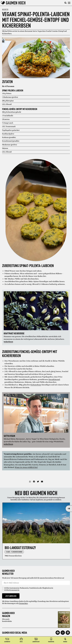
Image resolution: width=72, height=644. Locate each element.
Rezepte (5, 10)
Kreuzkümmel (54, 379)
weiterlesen (8, 342)
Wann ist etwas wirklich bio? (26, 467)
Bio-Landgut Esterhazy (20, 547)
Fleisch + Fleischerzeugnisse (14, 552)
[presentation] (69, 509)
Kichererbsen (36, 385)
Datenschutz (23, 603)
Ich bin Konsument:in (12, 590)
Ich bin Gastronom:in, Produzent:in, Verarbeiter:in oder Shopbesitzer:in (29, 588)
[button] (66, 3)
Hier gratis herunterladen (7, 620)
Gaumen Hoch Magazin (8, 614)
